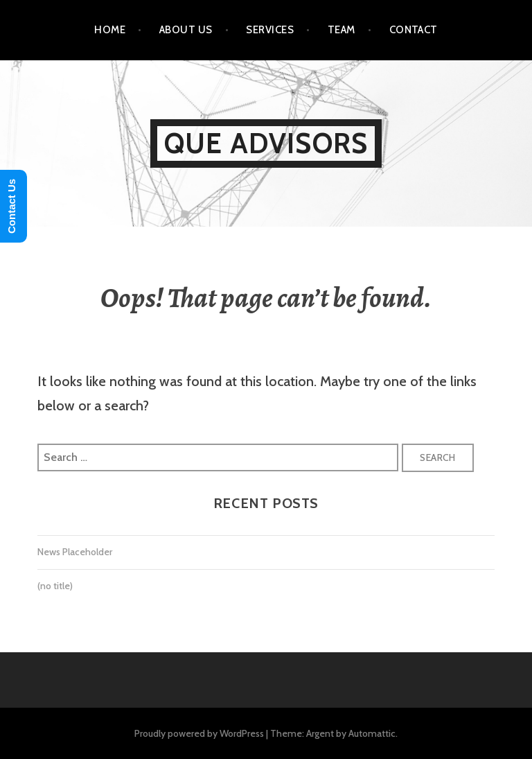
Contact (414, 30)
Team (342, 30)
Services (270, 30)
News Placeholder (75, 552)
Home (110, 30)
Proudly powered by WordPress (199, 733)
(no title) (55, 586)
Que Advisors (266, 143)
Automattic (372, 733)
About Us (186, 30)
